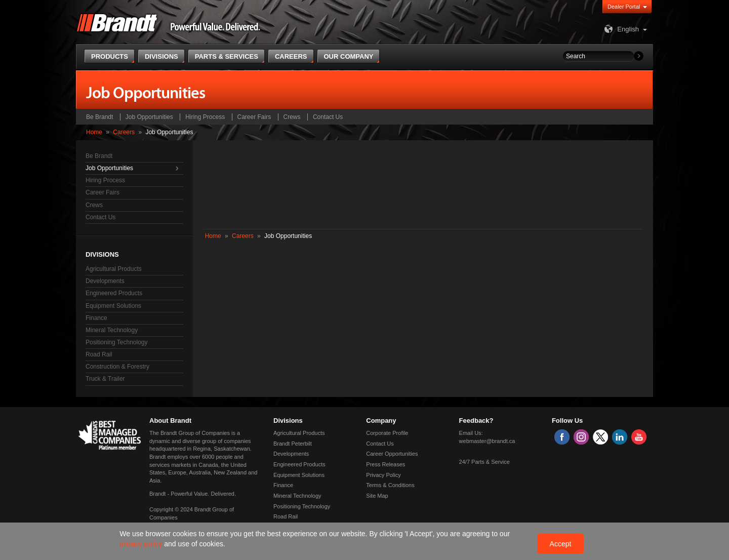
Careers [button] (291, 56)
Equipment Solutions (113, 306)
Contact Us (328, 117)
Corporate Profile (387, 433)
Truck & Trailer (105, 379)
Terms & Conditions (390, 485)
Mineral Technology (112, 330)
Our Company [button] (349, 56)
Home (94, 132)
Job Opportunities (149, 117)
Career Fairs (254, 117)
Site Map (377, 496)
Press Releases (386, 464)
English (620, 29)
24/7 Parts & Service (484, 462)
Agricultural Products (114, 269)
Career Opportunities (392, 454)
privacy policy (142, 544)
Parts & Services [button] (227, 56)
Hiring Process (205, 117)
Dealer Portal (624, 7)
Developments (105, 281)
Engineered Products (114, 293)
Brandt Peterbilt (293, 444)
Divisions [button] (161, 56)
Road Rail (99, 354)
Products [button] (110, 56)
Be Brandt (99, 117)
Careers (124, 132)
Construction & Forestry (117, 367)
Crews (292, 117)
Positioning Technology (117, 342)
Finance (96, 318)
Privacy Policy (383, 475)
